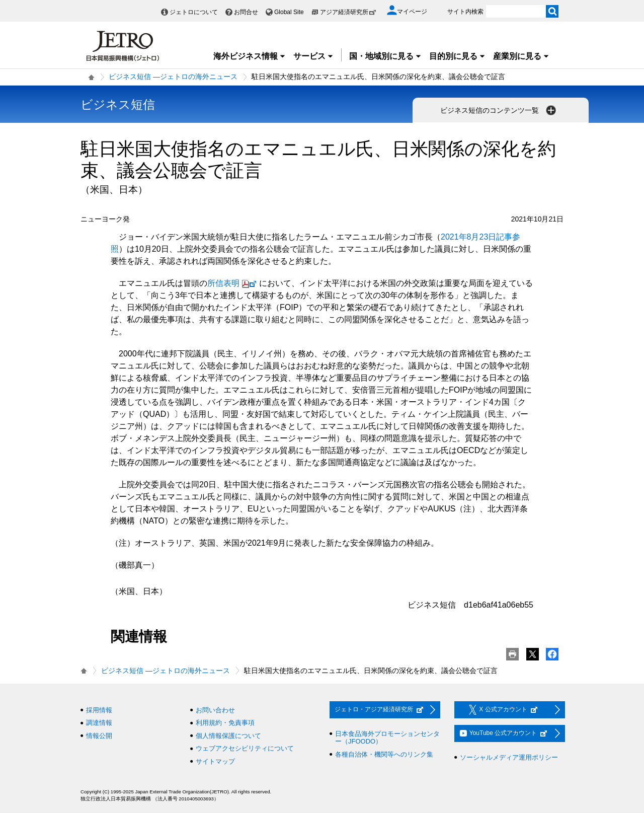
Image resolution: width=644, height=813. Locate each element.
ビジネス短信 (118, 104)
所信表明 (233, 283)
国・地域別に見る (385, 56)
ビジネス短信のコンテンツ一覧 (499, 110)
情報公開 (99, 736)
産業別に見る (521, 56)
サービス (313, 56)
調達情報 (99, 723)
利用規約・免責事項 (225, 723)
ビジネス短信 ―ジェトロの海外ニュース (173, 77)
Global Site (289, 12)
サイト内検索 (465, 12)
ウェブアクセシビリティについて (245, 748)
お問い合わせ (215, 710)
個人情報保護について (228, 736)
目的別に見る (457, 56)
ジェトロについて (194, 12)
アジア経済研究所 (348, 12)
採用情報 (99, 710)
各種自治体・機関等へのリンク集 (384, 754)
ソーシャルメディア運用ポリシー (509, 757)
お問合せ (246, 12)
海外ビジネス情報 (250, 56)
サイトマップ (215, 761)
